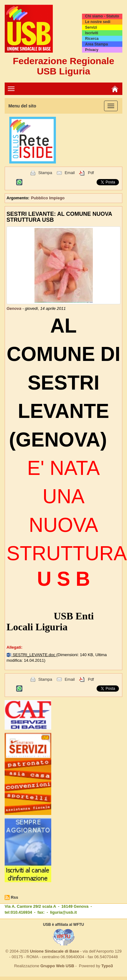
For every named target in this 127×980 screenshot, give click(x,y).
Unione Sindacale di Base (54, 951)
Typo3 (107, 966)
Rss (15, 897)
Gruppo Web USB (57, 966)
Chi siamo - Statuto (102, 16)
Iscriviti (92, 33)
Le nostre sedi (98, 22)
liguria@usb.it (63, 912)
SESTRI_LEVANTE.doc (35, 655)
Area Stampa (96, 44)
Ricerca (92, 39)
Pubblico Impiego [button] (48, 198)
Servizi (91, 27)
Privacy (92, 50)
